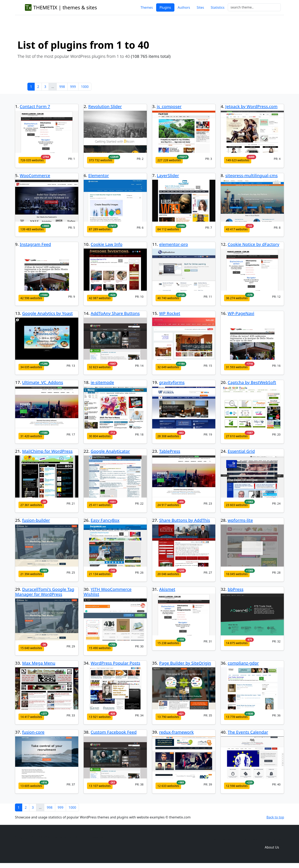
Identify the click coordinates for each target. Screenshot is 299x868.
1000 (85, 87)
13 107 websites (100, 786)
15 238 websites (168, 643)
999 (73, 87)
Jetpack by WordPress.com (251, 106)
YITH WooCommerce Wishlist (108, 592)
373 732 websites (101, 160)
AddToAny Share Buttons (115, 313)
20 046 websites (168, 574)
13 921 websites (100, 717)
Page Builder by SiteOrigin (185, 663)
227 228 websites (169, 160)
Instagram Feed (35, 244)
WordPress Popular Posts (116, 663)
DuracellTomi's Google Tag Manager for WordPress (45, 592)
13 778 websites (237, 717)
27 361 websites (31, 505)
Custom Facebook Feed (114, 732)
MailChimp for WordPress (47, 451)
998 (62, 87)
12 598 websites (237, 786)
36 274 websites (237, 298)
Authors (184, 7)
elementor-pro (174, 244)
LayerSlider (168, 175)
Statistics (218, 7)
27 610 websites (237, 436)
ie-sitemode (102, 382)
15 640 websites (31, 648)
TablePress (170, 451)
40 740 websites (168, 298)
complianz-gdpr (243, 663)
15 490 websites (100, 648)
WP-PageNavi (241, 313)
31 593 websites (237, 367)
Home (211, 839)
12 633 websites (168, 786)
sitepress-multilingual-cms (251, 175)
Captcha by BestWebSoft (252, 382)
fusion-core (33, 732)
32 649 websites (168, 367)
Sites (200, 7)
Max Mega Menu (39, 663)
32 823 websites (100, 367)
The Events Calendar (248, 732)
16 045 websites (237, 574)
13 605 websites (31, 786)
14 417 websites (31, 717)
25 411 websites (100, 505)
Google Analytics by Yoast (48, 313)
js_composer (169, 106)
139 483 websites (32, 229)
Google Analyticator (110, 451)
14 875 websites (237, 643)
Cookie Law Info (107, 244)
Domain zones (271, 839)
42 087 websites (100, 298)
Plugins (165, 7)
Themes (147, 7)
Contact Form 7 (35, 106)
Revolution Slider (105, 106)
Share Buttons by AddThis (185, 520)
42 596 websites (31, 298)
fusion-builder (36, 520)
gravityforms (172, 382)
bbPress (236, 589)
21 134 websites (100, 574)
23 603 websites (237, 505)
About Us (272, 847)
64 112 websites (168, 229)
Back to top (275, 817)
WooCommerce (35, 175)
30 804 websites (100, 436)
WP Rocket (170, 313)
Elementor (99, 175)
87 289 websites (100, 229)
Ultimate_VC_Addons (43, 382)
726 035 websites (32, 160)
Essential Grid (241, 451)
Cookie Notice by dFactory (254, 244)
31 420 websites (31, 436)
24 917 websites (168, 505)
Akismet (167, 589)
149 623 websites (238, 160)
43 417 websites (237, 229)
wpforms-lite (240, 520)
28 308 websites (168, 436)
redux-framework (176, 732)
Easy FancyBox (105, 520)
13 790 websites (168, 717)
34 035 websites (31, 367)
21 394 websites (31, 574)
